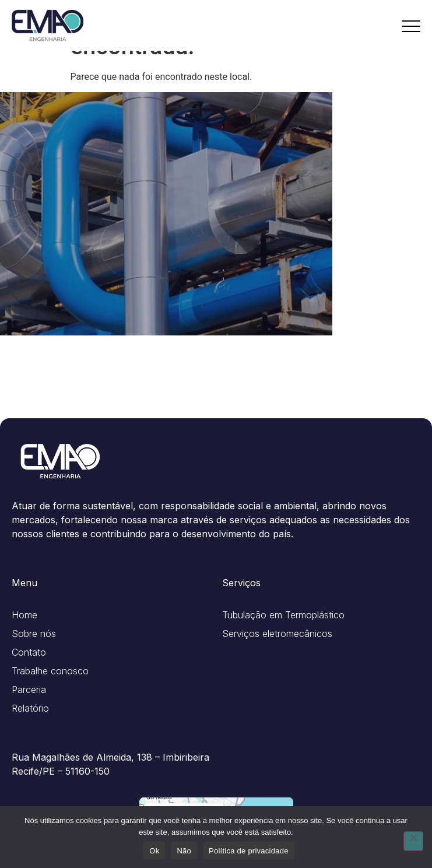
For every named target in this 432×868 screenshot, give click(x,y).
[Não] (413, 841)
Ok (154, 851)
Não (184, 851)
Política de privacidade (249, 851)
